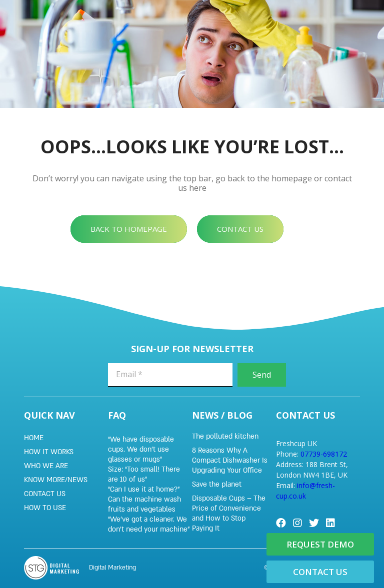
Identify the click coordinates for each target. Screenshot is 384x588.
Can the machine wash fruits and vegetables (144, 504)
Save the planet (217, 484)
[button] (129, 229)
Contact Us (45, 494)
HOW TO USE (45, 508)
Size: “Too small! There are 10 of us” (144, 474)
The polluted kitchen (225, 436)
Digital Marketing (112, 568)
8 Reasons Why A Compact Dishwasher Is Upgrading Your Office (230, 460)
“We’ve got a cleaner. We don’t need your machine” (149, 524)
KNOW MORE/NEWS (56, 480)
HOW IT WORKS (49, 452)
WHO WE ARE (46, 466)
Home (34, 438)
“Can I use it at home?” (144, 489)
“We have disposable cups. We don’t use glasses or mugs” (141, 449)
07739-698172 (324, 454)
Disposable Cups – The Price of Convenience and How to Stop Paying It (229, 513)
